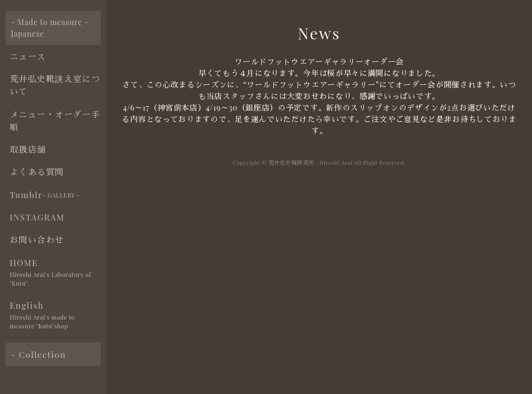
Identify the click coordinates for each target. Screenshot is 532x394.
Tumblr (45, 195)
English (56, 315)
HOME (56, 273)
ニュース (28, 56)
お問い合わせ (37, 239)
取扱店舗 (28, 149)
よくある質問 (37, 172)
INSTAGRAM (37, 217)
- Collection (38, 354)
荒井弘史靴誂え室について (55, 85)
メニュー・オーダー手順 (55, 120)
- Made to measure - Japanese (50, 28)
